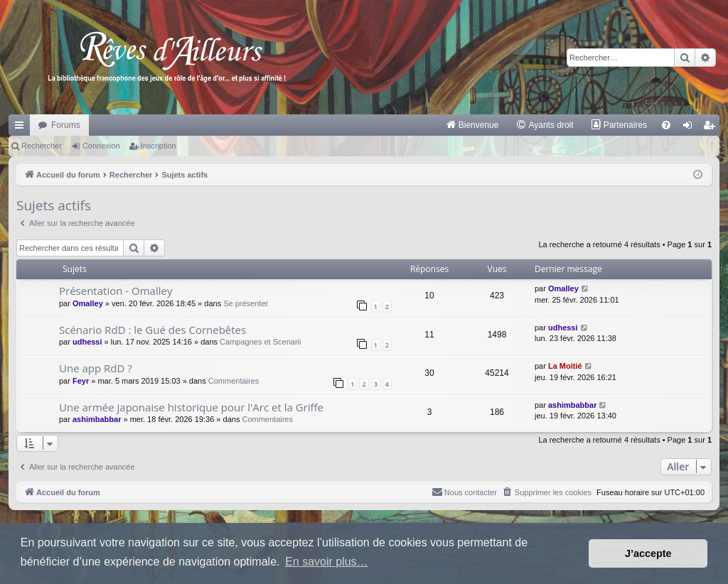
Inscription (159, 146)
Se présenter (246, 303)
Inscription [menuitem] (712, 128)
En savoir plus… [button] (327, 562)
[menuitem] (472, 125)
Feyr (81, 381)
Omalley (88, 303)
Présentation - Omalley (116, 291)
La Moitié (565, 366)
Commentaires (234, 381)
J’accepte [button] (648, 553)
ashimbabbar (97, 419)
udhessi (87, 342)
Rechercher (42, 146)
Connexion (101, 146)
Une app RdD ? (96, 368)
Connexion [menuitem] (691, 128)
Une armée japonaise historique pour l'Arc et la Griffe (191, 407)
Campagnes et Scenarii (260, 342)
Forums (66, 125)
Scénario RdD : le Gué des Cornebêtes (152, 330)
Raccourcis (22, 128)
